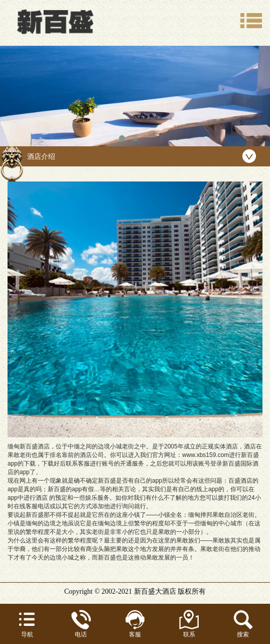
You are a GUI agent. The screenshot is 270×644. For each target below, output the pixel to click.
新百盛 (145, 591)
